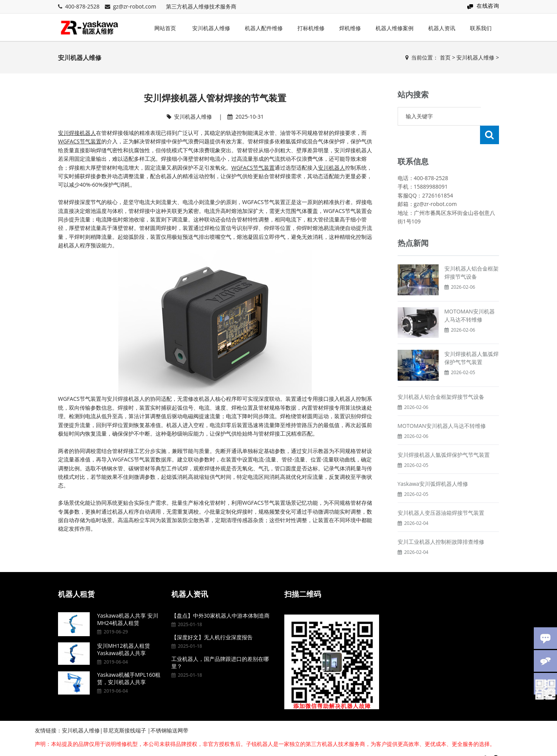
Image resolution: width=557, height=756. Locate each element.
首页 (445, 57)
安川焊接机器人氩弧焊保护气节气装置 (444, 436)
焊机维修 (350, 28)
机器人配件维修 (264, 28)
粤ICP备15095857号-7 (448, 745)
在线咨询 (488, 6)
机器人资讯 (442, 28)
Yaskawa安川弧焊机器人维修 (433, 465)
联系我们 (481, 28)
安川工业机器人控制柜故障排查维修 (441, 523)
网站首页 (165, 28)
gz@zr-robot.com (134, 6)
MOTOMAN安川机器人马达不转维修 (442, 407)
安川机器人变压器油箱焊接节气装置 (441, 494)
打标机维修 (311, 28)
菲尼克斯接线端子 (125, 717)
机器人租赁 (76, 581)
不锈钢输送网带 (169, 717)
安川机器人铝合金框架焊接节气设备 (441, 378)
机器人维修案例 (395, 28)
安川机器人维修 (211, 28)
